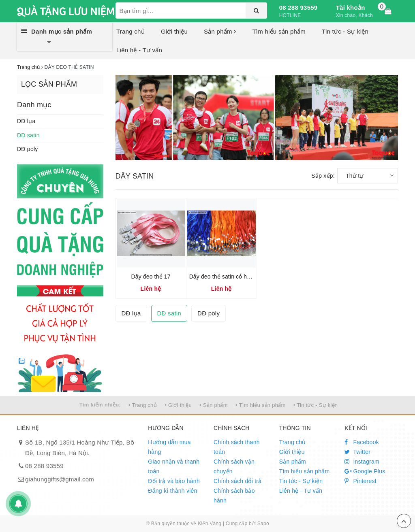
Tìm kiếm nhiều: (100, 405)
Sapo (263, 523)
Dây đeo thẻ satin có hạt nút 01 (229, 277)
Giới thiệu (174, 31)
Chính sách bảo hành (234, 496)
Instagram (362, 462)
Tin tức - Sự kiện (345, 31)
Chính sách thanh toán (237, 447)
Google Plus (365, 471)
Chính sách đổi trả (238, 481)
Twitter (357, 452)
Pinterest (360, 481)
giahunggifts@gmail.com (60, 479)
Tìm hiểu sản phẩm (279, 31)
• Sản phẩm (213, 405)
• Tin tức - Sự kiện (316, 405)
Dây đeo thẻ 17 (151, 277)
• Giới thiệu (178, 405)
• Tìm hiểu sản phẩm (260, 405)
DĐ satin (28, 135)
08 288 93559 (298, 7)
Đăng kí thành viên (172, 491)
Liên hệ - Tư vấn (139, 50)
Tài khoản (351, 7)
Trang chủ (130, 31)
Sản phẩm (220, 31)
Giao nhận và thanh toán (174, 466)
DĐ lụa (26, 121)
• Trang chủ (143, 405)
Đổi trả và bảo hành (174, 481)
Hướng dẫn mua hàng (169, 447)
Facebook (362, 442)
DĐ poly (28, 149)
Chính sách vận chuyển (234, 466)
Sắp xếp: (323, 176)
